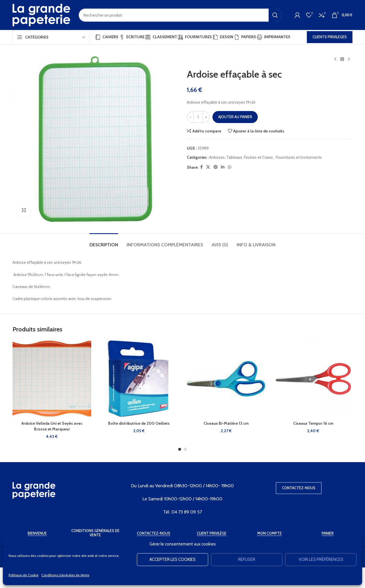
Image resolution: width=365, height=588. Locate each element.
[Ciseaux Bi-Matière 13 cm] (226, 379)
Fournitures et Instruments (299, 157)
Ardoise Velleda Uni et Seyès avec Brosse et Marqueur (52, 426)
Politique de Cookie (24, 575)
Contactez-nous (299, 488)
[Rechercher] (180, 15)
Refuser (247, 559)
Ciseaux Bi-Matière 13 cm (226, 423)
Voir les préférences (321, 559)
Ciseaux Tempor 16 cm (313, 423)
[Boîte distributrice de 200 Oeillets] (139, 379)
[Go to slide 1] (180, 449)
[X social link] (208, 167)
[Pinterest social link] (216, 167)
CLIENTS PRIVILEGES (330, 37)
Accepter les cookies (173, 559)
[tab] (104, 242)
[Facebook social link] (201, 167)
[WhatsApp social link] (230, 167)
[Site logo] (41, 15)
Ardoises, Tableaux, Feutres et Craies (241, 157)
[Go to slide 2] (185, 449)
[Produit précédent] (335, 59)
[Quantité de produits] (198, 117)
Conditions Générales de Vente (65, 575)
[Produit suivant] (349, 59)
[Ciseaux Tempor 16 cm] (313, 379)
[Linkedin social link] (223, 167)
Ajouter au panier (235, 117)
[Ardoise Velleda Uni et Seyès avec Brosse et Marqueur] (52, 379)
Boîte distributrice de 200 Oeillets (139, 423)
